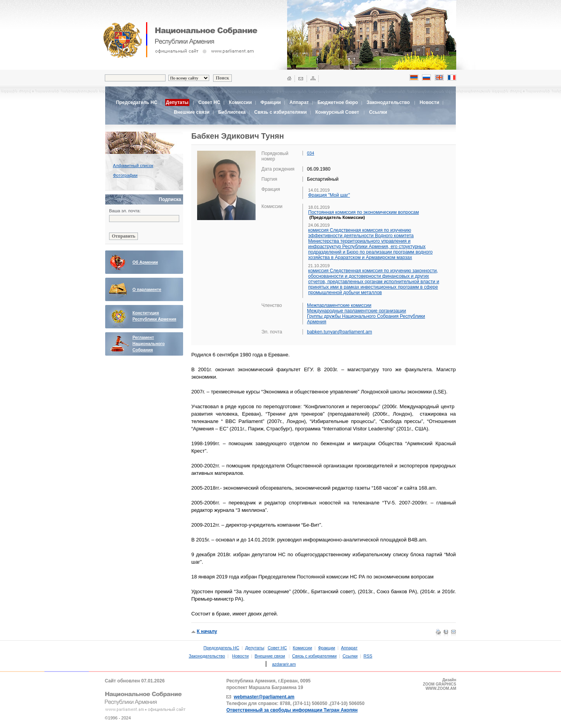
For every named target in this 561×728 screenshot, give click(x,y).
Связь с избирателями (281, 112)
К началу (207, 631)
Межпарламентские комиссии (339, 305)
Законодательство (388, 102)
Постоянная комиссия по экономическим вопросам (363, 212)
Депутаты (255, 648)
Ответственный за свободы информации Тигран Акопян (292, 710)
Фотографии (125, 175)
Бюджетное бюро (338, 102)
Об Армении (145, 262)
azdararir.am (284, 664)
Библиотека (232, 112)
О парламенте (147, 289)
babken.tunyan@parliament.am (340, 332)
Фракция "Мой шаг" (329, 195)
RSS (368, 656)
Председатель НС (137, 102)
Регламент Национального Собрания (149, 344)
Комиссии (240, 102)
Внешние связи (191, 112)
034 (310, 153)
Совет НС (209, 102)
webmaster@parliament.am (264, 697)
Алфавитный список (133, 166)
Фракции (270, 102)
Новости (429, 102)
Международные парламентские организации (356, 311)
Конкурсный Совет (338, 112)
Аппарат (299, 102)
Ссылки (378, 112)
